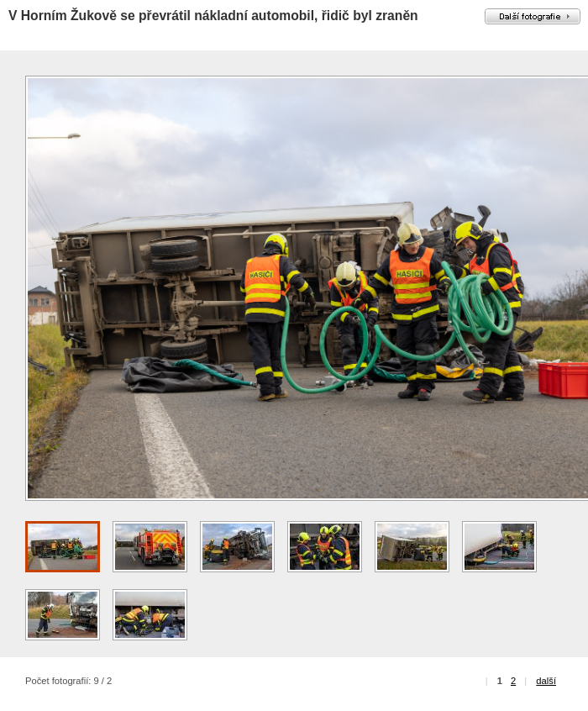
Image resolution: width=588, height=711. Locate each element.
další (546, 681)
